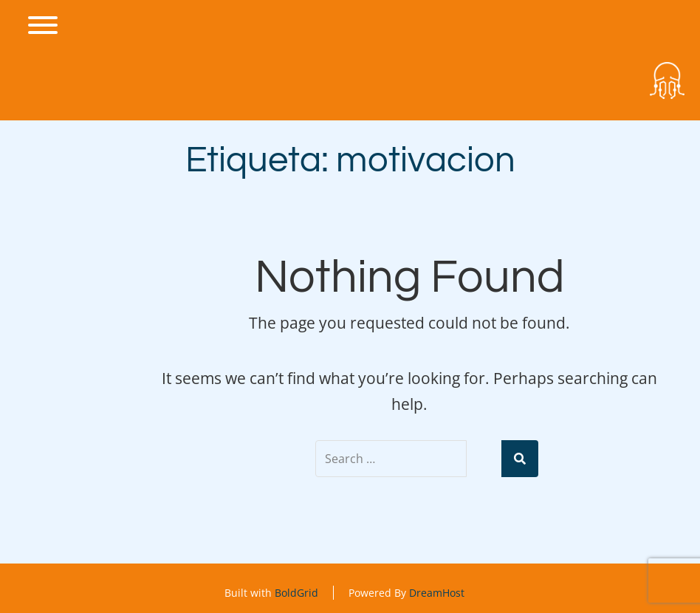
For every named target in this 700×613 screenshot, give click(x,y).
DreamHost (437, 593)
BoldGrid (296, 593)
